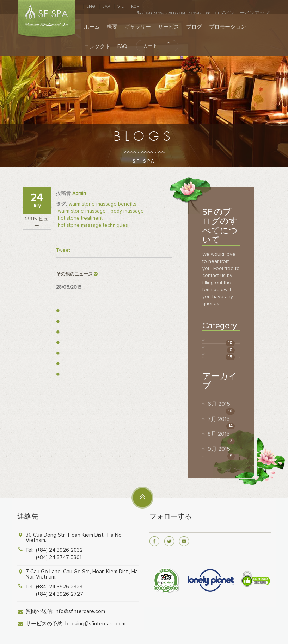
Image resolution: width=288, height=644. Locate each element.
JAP (106, 7)
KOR (135, 7)
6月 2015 (219, 404)
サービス (168, 27)
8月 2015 (219, 434)
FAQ (122, 46)
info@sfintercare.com (80, 611)
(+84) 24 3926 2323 (59, 587)
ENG (91, 7)
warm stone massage (82, 211)
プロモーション (228, 27)
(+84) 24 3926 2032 (59, 550)
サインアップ (255, 13)
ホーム (92, 27)
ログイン (225, 13)
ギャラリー (138, 27)
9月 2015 (219, 449)
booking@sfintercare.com (95, 624)
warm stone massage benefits (103, 204)
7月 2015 (219, 419)
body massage (127, 211)
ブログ (194, 27)
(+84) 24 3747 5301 (59, 557)
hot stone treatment (80, 218)
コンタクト (97, 46)
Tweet (63, 250)
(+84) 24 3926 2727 (60, 594)
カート (157, 45)
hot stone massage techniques (93, 225)
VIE (121, 7)
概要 (112, 27)
